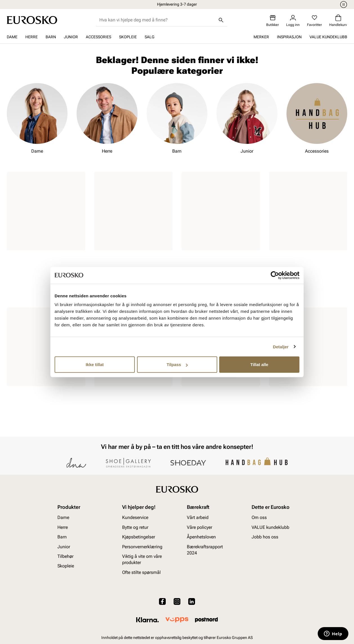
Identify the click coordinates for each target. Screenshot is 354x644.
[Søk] (221, 20)
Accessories (98, 37)
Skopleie (128, 37)
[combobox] (157, 20)
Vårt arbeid (198, 517)
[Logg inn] (293, 21)
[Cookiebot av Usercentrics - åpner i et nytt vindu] (275, 275)
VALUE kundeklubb (328, 37)
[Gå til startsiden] (32, 20)
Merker (261, 37)
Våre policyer (200, 527)
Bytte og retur (135, 527)
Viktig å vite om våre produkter (142, 559)
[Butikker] (273, 21)
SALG (150, 37)
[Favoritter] (314, 21)
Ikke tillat (95, 365)
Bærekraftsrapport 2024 (205, 550)
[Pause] (343, 5)
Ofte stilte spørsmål (141, 572)
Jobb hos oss (265, 537)
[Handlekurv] (338, 21)
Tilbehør (65, 556)
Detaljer (281, 346)
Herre (32, 37)
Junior (71, 37)
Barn (51, 37)
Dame (12, 37)
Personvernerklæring (142, 546)
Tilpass (177, 365)
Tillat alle (259, 365)
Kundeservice (135, 517)
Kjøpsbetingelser (139, 537)
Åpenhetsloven (201, 537)
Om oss (259, 517)
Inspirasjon (289, 37)
